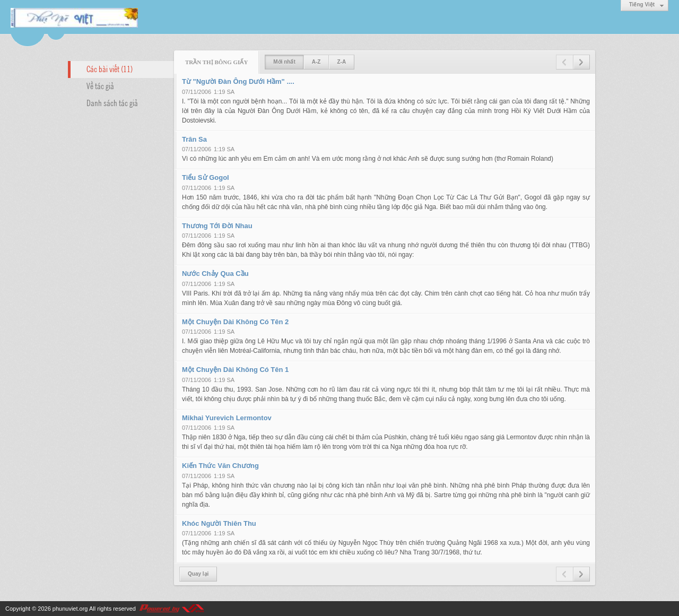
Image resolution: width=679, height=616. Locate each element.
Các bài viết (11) (110, 68)
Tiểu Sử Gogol (206, 177)
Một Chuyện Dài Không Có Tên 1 (235, 370)
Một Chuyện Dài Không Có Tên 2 (235, 322)
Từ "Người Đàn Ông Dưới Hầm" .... (238, 81)
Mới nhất (284, 62)
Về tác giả (100, 85)
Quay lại (198, 574)
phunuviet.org (70, 609)
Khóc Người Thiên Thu (219, 523)
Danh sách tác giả (112, 102)
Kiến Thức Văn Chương (220, 466)
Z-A (341, 62)
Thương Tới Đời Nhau (217, 226)
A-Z (316, 62)
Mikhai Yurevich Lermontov (227, 418)
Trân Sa (194, 139)
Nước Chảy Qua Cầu (215, 274)
